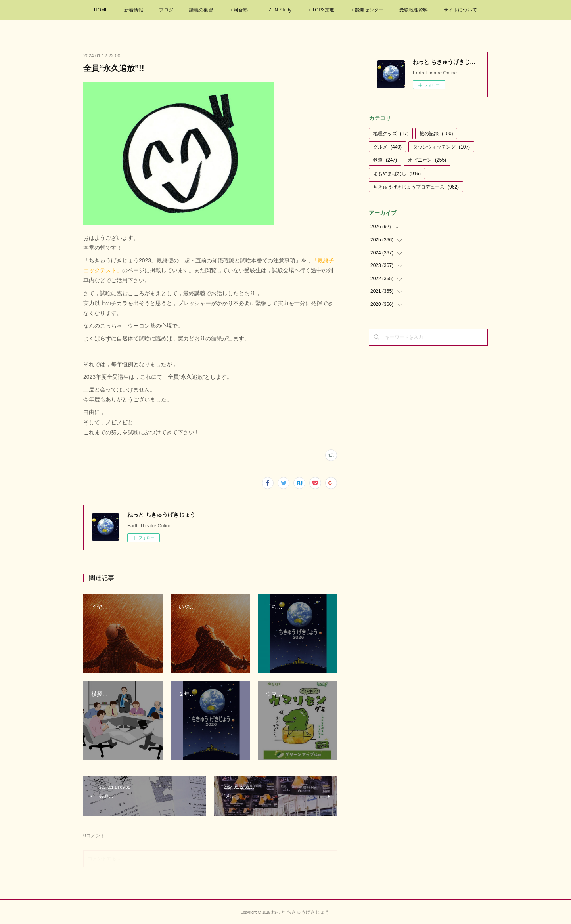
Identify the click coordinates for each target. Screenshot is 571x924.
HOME (101, 10)
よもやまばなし (397, 174)
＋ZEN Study (278, 10)
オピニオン (427, 160)
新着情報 (134, 10)
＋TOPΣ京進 (321, 10)
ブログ (166, 10)
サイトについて (460, 10)
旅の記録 (436, 134)
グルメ (387, 147)
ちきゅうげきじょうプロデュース (416, 187)
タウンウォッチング (441, 147)
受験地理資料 (414, 10)
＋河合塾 (238, 10)
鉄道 (385, 160)
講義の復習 (201, 10)
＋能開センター (367, 10)
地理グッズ (391, 134)
